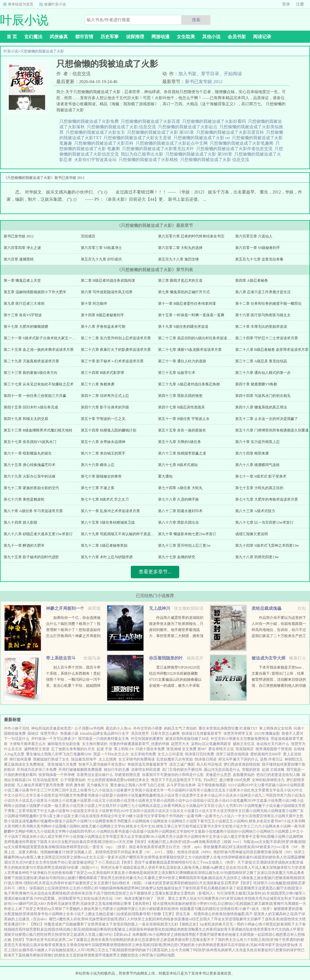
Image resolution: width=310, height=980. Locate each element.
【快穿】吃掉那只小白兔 (259, 883)
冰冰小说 (236, 795)
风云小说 (186, 806)
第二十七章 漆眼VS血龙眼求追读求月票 (190, 350)
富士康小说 (58, 816)
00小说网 (290, 785)
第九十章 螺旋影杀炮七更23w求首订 (187, 534)
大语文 (222, 811)
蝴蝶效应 (190, 873)
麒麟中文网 (13, 831)
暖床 (160, 909)
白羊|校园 (270, 893)
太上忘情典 (107, 759)
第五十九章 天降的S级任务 (180, 442)
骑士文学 (114, 826)
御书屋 (129, 909)
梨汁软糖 (154, 914)
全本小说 (207, 795)
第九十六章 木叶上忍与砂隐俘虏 (107, 557)
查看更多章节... (155, 572)
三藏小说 (18, 790)
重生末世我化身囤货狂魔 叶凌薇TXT (228, 728)
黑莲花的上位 (164, 950)
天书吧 (119, 821)
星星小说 (91, 800)
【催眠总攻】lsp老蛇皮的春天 (202, 924)
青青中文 (249, 837)
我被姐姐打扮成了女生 (51, 759)
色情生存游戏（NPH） (195, 852)
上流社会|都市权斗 (22, 950)
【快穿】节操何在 (26, 940)
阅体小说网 (151, 821)
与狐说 (249, 842)
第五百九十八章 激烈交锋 (178, 259)
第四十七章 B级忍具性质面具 (181, 407)
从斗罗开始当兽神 (181, 785)
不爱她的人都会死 (80, 909)
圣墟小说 (129, 831)
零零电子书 (163, 816)
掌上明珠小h (124, 749)
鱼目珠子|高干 (93, 893)
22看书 (263, 785)
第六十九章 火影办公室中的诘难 (30, 476)
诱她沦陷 (242, 929)
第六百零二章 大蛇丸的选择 (180, 248)
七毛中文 (144, 826)
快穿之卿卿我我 (180, 878)
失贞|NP (22, 862)
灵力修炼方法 (97, 785)
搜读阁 (144, 837)
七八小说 (98, 790)
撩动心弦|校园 (236, 904)
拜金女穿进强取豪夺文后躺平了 (239, 919)
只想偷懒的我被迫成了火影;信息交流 (122, 127)
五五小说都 (217, 821)
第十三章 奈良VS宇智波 (23, 315)
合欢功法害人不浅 (244, 868)
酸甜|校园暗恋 (290, 883)
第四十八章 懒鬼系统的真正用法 (261, 407)
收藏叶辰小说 (55, 4)
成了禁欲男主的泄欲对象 (113, 878)
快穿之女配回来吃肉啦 (152, 919)
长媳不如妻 (74, 883)
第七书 (100, 909)
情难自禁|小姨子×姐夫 (241, 909)
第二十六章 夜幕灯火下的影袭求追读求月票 (116, 350)
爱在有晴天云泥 (221, 749)
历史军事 (110, 37)
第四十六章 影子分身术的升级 (105, 407)
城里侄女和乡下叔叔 (286, 898)
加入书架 (187, 74)
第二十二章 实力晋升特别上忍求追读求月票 (116, 338)
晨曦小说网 (68, 826)
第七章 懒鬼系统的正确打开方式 (184, 292)
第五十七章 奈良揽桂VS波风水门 (30, 442)
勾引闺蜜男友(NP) (211, 898)
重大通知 (165, 476)
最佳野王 (185, 940)
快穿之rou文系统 (90, 873)
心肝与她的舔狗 (104, 888)
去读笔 (91, 816)
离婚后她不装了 (224, 888)
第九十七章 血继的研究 (177, 557)
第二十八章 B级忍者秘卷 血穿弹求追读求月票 (272, 350)
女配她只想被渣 (273, 878)
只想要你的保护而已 (288, 950)
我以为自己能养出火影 (143, 154)
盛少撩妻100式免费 (235, 780)
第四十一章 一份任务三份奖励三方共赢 (35, 396)
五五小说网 (235, 821)
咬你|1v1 (112, 842)
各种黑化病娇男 (219, 950)
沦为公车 (140, 878)
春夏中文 (127, 790)
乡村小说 (37, 837)
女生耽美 (186, 37)
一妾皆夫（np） (102, 847)
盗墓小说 (267, 800)
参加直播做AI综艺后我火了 (192, 919)
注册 (300, 4)
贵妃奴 (275, 924)
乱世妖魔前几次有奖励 (175, 759)
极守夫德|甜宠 (288, 888)
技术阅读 (104, 816)
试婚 (66, 929)
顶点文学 (102, 837)
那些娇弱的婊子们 (139, 950)
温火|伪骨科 (55, 883)
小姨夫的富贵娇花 (159, 883)
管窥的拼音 (251, 770)
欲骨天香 (228, 929)
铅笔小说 (232, 826)
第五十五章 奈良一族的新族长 (182, 430)
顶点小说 (113, 790)
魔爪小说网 (133, 821)
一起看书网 (193, 816)
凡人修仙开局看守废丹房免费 (40, 785)
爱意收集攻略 (45, 847)
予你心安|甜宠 (68, 862)
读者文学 (157, 790)
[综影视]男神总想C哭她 (169, 945)
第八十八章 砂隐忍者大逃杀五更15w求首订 (38, 534)
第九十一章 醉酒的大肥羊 (24, 545)
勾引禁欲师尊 (40, 868)
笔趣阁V (33, 816)
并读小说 (220, 837)
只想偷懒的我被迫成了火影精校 (149, 160)
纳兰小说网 (258, 831)
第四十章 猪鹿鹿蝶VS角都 (256, 384)
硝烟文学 (295, 806)
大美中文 (218, 826)
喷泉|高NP (252, 847)
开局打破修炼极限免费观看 (80, 770)
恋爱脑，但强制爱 (58, 898)
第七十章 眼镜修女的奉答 (101, 476)
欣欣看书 (114, 831)
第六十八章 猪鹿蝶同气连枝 (257, 465)
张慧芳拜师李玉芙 (238, 733)
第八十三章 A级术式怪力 (255, 511)
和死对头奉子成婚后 (117, 868)
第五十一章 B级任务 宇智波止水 (184, 419)
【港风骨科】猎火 (146, 904)
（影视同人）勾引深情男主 (217, 893)
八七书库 (229, 806)
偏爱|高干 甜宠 (249, 914)
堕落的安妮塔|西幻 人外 (115, 919)
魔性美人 (66, 919)
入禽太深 (41, 857)
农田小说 (140, 811)
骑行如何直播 (20, 759)
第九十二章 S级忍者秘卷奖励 (104, 545)
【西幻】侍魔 (40, 924)
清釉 (191, 929)
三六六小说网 (262, 826)
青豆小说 (48, 800)
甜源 (136, 929)
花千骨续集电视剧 (212, 785)
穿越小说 (275, 785)
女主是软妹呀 (77, 955)
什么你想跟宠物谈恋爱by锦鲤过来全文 (118, 780)
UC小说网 (99, 831)
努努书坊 (113, 811)
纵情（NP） (285, 852)
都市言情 (84, 37)
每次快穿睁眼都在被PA (236, 857)
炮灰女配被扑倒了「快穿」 (146, 898)
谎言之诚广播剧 (182, 764)
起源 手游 (104, 749)
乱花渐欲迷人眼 (175, 868)
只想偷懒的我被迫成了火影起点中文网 (173, 143)
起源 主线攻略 (273, 770)
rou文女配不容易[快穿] (272, 842)
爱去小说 (69, 806)
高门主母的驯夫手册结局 (182, 770)
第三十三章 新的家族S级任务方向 (31, 373)
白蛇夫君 (38, 883)
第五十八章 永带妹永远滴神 (103, 442)
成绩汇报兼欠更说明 (252, 534)
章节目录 (210, 74)
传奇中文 (205, 837)
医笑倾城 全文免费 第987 (186, 749)
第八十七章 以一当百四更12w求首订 (264, 522)
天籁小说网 (98, 826)
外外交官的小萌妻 (148, 728)
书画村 (178, 816)
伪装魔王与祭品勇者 (288, 873)
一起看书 (209, 816)
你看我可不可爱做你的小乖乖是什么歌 (173, 775)
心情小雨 (262, 924)
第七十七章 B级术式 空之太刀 (105, 499)
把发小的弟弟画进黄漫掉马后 (211, 945)
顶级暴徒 (213, 883)
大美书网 (298, 821)
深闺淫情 (58, 888)
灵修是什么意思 (218, 775)
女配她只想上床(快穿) (165, 842)
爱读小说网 (115, 909)
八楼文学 (234, 837)
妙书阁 (28, 831)
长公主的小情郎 (78, 888)
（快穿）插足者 (127, 847)
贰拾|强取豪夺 (135, 914)
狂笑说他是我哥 (46, 780)
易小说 (162, 800)
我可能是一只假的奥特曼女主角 (104, 739)
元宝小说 (106, 800)
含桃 (59, 929)
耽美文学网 (57, 831)
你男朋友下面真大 (37, 842)
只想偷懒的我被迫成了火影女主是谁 (139, 138)
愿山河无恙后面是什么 (222, 770)
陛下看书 (200, 821)
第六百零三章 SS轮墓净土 (101, 248)
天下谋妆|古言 (249, 862)
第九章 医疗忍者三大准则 (24, 304)
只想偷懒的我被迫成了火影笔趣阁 (243, 143)
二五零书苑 (24, 811)
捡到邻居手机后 (198, 888)
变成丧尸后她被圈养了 (69, 924)
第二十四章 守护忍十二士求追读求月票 (267, 338)
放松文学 (176, 831)
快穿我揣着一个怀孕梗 (57, 775)
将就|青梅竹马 (276, 904)
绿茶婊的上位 (40, 888)
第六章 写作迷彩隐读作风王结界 (107, 292)
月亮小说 (173, 837)
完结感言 (88, 236)
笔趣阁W (48, 821)
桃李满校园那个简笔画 (274, 749)
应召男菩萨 (230, 883)
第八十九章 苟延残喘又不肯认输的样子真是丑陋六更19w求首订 (132, 534)
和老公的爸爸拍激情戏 (219, 914)
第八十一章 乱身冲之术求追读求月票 (110, 511)
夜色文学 (149, 800)
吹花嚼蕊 (291, 857)
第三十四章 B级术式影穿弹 (102, 373)
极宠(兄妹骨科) (251, 893)
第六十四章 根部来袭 (252, 453)
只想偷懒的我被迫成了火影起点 (189, 127)
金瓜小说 (284, 790)
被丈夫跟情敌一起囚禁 (250, 935)
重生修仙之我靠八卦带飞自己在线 (137, 785)
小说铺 (71, 831)
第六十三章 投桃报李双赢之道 (182, 453)
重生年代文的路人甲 (280, 929)
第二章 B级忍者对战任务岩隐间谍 (108, 280)
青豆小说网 (276, 816)
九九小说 (40, 831)
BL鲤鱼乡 (252, 821)
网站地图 (167, 955)
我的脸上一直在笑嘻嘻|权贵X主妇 (151, 924)
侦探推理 (135, 37)
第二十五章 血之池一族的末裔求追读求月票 (39, 350)
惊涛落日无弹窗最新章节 (202, 733)
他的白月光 (197, 883)
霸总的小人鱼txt (119, 728)
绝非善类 (102, 940)
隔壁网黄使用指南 (110, 945)
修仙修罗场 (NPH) (29, 898)
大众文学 (131, 837)
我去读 (20, 821)
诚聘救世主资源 (37, 749)
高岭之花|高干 (290, 914)
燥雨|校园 (294, 878)
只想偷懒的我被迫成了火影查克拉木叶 (159, 149)
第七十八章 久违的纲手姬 (178, 499)
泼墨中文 (193, 795)
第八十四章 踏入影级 (20, 522)
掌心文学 (174, 826)
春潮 (284, 924)
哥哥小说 (200, 790)
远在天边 (223, 878)
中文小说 (11, 795)
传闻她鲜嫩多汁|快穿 (57, 852)
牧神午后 (88, 945)
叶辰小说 (11, 51)
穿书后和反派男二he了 (58, 940)
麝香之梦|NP (158, 878)
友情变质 (257, 929)
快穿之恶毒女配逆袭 (160, 893)
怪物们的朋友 (55, 955)
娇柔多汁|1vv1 (271, 847)
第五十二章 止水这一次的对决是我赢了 (267, 419)
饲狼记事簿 (122, 904)
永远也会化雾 (45, 893)
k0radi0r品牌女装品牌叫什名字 (105, 733)
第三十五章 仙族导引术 (177, 373)
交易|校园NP (61, 868)
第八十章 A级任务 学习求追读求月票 (33, 511)
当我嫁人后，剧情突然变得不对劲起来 (104, 852)
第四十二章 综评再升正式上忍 (105, 396)
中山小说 (189, 800)
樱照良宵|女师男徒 (144, 857)
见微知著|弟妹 (34, 878)
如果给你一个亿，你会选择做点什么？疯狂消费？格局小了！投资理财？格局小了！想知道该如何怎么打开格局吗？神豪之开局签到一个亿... (73, 630)
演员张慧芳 (140, 733)
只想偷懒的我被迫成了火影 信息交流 (216, 160)
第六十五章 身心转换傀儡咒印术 (30, 465)
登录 (286, 4)
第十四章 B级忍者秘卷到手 (102, 315)
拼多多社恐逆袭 (140, 940)
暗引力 (289, 868)
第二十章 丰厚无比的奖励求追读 (261, 327)
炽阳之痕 (258, 940)
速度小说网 (287, 811)
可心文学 (26, 795)
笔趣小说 (77, 800)
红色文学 (255, 790)
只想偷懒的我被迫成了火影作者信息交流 (235, 149)
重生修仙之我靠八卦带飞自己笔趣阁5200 (59, 754)
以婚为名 (212, 873)
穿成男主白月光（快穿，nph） (179, 847)
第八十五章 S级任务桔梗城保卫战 (108, 522)
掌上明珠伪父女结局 (275, 728)
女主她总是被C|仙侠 (108, 914)
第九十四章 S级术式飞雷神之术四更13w (267, 545)
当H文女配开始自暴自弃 (71, 842)
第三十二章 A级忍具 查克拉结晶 (261, 361)
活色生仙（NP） (111, 898)
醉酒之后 (222, 868)
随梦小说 (40, 806)
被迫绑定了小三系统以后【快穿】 (107, 862)
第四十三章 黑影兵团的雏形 (180, 396)
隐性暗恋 (111, 893)
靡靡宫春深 (266, 852)
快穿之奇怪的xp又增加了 (46, 909)
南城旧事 (96, 929)
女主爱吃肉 (186, 893)
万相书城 (189, 826)
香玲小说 (69, 811)
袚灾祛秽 (15, 935)
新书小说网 (189, 837)
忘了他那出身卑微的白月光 (73, 749)
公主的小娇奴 (146, 909)
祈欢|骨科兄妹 (85, 919)
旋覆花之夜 (85, 940)
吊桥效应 (37, 955)
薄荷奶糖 (181, 883)
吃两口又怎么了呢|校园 (105, 950)
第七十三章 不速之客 (98, 488)
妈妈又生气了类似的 (180, 728)
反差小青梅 (127, 873)
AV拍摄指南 (229, 873)
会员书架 (237, 37)
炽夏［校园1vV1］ (86, 868)
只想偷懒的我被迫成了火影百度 (152, 121)
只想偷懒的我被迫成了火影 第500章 (200, 154)
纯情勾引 (185, 862)
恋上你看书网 (167, 806)
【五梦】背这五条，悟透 (181, 914)
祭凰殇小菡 (69, 733)
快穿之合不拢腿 (131, 893)
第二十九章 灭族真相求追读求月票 (31, 361)
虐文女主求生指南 (43, 862)
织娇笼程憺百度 (127, 775)
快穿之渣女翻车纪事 (167, 873)
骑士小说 (62, 800)
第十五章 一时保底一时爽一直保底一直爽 (191, 315)
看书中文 (33, 790)
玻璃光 (166, 904)
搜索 (196, 20)
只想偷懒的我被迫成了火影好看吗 (215, 121)
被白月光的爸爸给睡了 (58, 873)
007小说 (284, 821)
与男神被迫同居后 (242, 852)
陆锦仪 (33, 733)
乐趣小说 (280, 806)
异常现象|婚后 (204, 878)
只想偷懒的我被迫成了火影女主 (96, 132)
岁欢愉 (43, 945)
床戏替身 (34, 914)
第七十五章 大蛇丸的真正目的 (259, 488)
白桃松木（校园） (130, 883)
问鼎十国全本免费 (150, 749)
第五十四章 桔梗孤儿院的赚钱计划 (109, 430)
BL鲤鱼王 (159, 826)
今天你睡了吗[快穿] (191, 950)
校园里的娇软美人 (269, 857)
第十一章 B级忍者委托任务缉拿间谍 (187, 304)
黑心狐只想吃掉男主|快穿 (42, 935)
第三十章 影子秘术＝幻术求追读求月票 (112, 361)
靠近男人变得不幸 (148, 868)
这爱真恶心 (267, 888)
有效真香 (147, 847)
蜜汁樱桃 (79, 878)
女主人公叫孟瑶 (170, 754)
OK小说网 (157, 837)
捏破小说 (26, 806)
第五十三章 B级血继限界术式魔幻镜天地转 (38, 430)
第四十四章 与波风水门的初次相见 (263, 396)
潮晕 (90, 878)
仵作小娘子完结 (17, 728)
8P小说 (53, 826)
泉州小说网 (160, 831)
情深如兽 (63, 847)
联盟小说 (113, 795)
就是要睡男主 (247, 888)
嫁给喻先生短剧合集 (64, 744)
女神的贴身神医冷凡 (268, 780)
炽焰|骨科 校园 (175, 909)
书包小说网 (50, 914)
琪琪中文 (235, 811)
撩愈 (184, 929)
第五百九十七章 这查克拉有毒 (259, 259)
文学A (44, 816)
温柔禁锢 (171, 862)
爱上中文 (98, 806)
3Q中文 (297, 790)
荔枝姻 (24, 955)
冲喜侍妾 (265, 945)
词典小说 (120, 800)
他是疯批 (143, 873)
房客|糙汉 (98, 842)
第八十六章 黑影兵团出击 (178, 522)
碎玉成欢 (236, 847)
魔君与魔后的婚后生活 (205, 909)
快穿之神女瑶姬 (137, 945)
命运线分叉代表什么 (273, 744)
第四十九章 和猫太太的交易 (26, 419)
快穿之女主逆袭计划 (99, 883)
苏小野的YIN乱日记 (209, 904)
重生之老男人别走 (183, 898)
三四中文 (66, 790)
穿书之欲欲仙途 (85, 898)
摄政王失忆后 (244, 744)
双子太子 (295, 924)
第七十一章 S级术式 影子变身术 (261, 476)
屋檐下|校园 (13, 878)
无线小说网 (269, 811)
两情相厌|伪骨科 (68, 893)
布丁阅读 (22, 837)
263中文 (251, 785)
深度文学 (84, 811)
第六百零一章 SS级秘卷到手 (258, 248)
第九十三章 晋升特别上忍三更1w (184, 545)
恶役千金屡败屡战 (149, 862)
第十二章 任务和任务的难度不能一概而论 (268, 304)
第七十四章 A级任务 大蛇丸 (180, 488)
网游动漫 (160, 37)
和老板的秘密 (182, 904)
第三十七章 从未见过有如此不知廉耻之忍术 (39, 384)
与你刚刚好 (118, 940)
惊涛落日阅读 (206, 759)
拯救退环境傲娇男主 (104, 955)
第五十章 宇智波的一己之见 (103, 419)
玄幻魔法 (33, 37)
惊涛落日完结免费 (200, 754)
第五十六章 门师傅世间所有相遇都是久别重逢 (272, 430)
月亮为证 (262, 898)
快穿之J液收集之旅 (245, 878)
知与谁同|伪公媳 (58, 878)
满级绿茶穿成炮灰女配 (278, 862)
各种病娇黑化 (151, 929)
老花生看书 (269, 821)
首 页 (12, 37)
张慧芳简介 (49, 733)
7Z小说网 (95, 821)
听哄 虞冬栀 (75, 785)
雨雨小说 (175, 800)
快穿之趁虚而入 (75, 935)
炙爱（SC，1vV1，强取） (156, 852)
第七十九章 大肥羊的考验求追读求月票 (267, 499)
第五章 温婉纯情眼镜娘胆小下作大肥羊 (35, 292)
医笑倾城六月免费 (62, 764)
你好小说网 (240, 831)
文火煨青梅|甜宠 (21, 847)
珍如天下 (178, 888)
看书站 (262, 837)
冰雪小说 (178, 795)
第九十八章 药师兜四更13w (257, 557)
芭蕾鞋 (35, 929)
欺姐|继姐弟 (171, 929)
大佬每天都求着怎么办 (28, 744)
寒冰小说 (240, 790)
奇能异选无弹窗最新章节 (147, 764)
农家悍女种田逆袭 (146, 770)
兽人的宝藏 (270, 914)
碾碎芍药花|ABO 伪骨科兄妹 (42, 904)
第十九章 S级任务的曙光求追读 (183, 327)
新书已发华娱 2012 (204, 82)
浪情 (201, 873)
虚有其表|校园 (276, 919)
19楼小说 (296, 800)
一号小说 (171, 790)
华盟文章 (117, 837)
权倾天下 (11, 955)
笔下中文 (40, 811)
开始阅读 (233, 74)
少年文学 (118, 816)
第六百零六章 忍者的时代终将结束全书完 (191, 236)
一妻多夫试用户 (117, 857)
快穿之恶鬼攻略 (100, 904)
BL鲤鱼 (83, 826)
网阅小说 (11, 806)
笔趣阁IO (33, 821)
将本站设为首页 (21, 4)
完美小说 (84, 806)
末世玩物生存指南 (241, 898)
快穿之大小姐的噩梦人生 (197, 857)
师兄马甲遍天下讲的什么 (238, 759)
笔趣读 (17, 842)
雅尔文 (213, 790)
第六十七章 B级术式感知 (178, 465)
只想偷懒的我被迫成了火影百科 (105, 143)
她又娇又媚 (256, 904)
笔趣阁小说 (222, 831)
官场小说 (153, 955)
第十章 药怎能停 (94, 304)
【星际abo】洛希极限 (129, 935)
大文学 (211, 811)
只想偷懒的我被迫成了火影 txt (203, 138)
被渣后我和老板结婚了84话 (187, 739)
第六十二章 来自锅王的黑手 (103, 453)
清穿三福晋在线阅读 (232, 754)
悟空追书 (55, 795)
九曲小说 (55, 811)
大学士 (245, 826)
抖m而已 (211, 780)
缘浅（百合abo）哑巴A (41, 919)
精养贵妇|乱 (79, 847)
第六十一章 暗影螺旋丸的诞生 (28, 453)
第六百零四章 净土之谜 (22, 248)
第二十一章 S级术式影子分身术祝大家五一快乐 (41, 338)
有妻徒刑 (265, 950)
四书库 (278, 795)
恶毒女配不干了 (205, 940)
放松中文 (191, 831)
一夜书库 (298, 826)
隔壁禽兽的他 (221, 935)
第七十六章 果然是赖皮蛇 (24, 499)
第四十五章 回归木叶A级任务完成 (31, 407)
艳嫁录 (279, 868)
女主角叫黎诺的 (95, 744)
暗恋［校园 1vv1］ (228, 842)
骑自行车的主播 (117, 770)
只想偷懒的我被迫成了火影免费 (90, 121)
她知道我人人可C (73, 950)
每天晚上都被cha (201, 868)
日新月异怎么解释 (165, 733)
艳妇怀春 (221, 852)
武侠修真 (59, 37)
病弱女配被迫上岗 (118, 929)
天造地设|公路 (26, 945)
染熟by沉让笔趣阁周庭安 (211, 744)
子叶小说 (69, 837)
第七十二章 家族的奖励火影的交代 (31, 488)
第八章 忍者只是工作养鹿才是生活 (263, 292)
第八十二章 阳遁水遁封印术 (180, 511)
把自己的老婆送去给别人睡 (278, 775)
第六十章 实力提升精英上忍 (257, 442)
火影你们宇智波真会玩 (96, 160)
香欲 (207, 847)
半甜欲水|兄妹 (246, 945)
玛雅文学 (69, 795)
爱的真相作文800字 (266, 754)
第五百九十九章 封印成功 (101, 259)
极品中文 (200, 806)
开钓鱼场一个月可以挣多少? (54, 739)
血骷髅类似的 (244, 775)
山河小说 (222, 795)
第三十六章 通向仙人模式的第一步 (263, 373)
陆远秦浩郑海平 (84, 759)
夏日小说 (198, 811)
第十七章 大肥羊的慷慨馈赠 (26, 327)
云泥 (100, 857)
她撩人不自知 (48, 950)
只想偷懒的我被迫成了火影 (42, 51)
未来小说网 (282, 826)
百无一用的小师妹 (240, 924)
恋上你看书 (82, 790)
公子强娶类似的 (73, 780)
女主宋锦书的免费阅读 (137, 759)
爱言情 (262, 816)
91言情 (251, 816)
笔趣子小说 (264, 806)
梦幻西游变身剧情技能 (242, 764)
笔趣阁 (140, 795)
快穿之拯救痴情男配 (180, 935)
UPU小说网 (246, 806)
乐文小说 (98, 811)
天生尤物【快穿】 (133, 842)
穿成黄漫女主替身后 (64, 945)
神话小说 (251, 795)
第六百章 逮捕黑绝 (19, 259)
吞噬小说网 (86, 837)
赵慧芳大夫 (180, 744)
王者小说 (40, 795)
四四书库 (84, 831)
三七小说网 (137, 806)
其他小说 (211, 37)
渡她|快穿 (19, 914)
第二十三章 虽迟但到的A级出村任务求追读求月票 (198, 338)
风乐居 (151, 806)
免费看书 (84, 795)
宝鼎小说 (218, 800)
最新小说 (205, 831)
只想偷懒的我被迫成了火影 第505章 (162, 132)
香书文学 (147, 816)
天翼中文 (292, 816)
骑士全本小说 (70, 914)
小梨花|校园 (79, 929)
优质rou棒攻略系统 (198, 842)
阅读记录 (262, 37)
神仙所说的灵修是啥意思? (52, 728)
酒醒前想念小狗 (133, 955)
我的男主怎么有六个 (234, 940)
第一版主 (55, 806)
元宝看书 (203, 826)
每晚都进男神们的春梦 (135, 888)
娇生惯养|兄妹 (76, 904)
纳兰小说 (186, 821)
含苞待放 (22, 929)
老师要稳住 (168, 857)
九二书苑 (265, 795)
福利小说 (186, 790)
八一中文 (238, 816)
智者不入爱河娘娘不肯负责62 (102, 764)
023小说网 (236, 785)
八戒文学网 (53, 837)
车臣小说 (215, 806)
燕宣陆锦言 (245, 749)
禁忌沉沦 (55, 857)
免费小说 (282, 800)
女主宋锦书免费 (143, 754)
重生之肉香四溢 (208, 929)
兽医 (30, 857)
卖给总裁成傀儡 (266, 608)
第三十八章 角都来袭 (98, 384)
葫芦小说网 (78, 821)
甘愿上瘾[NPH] (100, 935)
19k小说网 (155, 935)
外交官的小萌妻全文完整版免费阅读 (240, 739)
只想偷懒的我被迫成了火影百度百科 (231, 132)
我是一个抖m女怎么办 (111, 754)
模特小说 (127, 795)
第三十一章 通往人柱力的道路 (182, 361)
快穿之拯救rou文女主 (80, 857)
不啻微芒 (203, 935)
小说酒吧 (292, 837)
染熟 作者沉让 (271, 759)
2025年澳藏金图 (267, 733)
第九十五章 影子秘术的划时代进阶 (31, 557)
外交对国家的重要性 (147, 739)
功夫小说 (18, 800)
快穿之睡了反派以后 (255, 873)
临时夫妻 (110, 873)
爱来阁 (108, 821)
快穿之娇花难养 (165, 940)
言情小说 (135, 800)
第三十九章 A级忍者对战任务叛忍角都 (189, 384)
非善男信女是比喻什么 (95, 775)
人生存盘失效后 (245, 950)
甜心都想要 (278, 935)
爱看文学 (269, 790)
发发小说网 (170, 821)
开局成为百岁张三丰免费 (37, 770)
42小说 (231, 800)
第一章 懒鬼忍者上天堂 (22, 280)
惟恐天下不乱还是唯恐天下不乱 (176, 780)
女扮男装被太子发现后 (106, 924)
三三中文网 (49, 790)
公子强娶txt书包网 (89, 728)
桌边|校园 (48, 929)
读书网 (20, 816)
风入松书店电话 (209, 764)
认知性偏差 (162, 888)
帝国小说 (142, 790)
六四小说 (291, 795)
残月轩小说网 (117, 806)
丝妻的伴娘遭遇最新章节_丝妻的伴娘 (139, 744)
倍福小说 (204, 800)
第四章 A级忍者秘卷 (252, 280)
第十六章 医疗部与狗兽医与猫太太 (263, 315)
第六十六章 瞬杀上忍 (98, 465)
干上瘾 (86, 914)
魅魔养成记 (220, 847)
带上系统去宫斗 (61, 658)
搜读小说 (98, 795)
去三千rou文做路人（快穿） (215, 862)
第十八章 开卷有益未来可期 (103, 327)
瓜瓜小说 (226, 790)
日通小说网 (251, 811)
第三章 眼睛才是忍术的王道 (180, 280)
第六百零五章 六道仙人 (254, 236)
